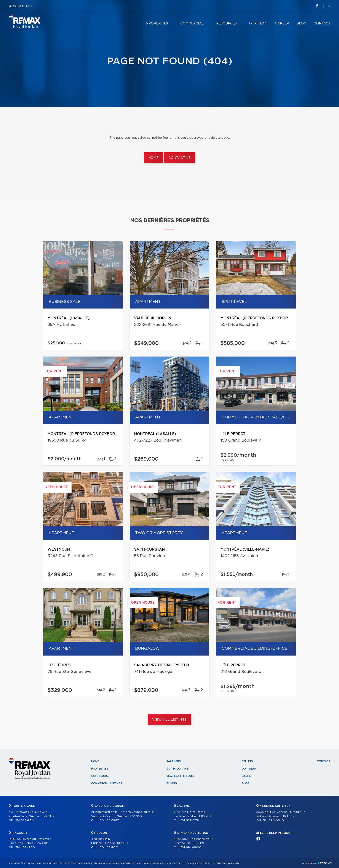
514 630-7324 (25, 821)
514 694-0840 (273, 821)
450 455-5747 (108, 821)
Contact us (180, 158)
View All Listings (169, 720)
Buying (172, 783)
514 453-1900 (25, 848)
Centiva (325, 863)
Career (282, 23)
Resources (226, 23)
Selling (247, 761)
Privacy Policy (178, 863)
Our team (258, 23)
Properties (157, 23)
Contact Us (23, 6)
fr (329, 6)
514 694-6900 (191, 848)
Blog (301, 23)
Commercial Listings (107, 783)
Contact (322, 23)
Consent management (225, 863)
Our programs (177, 769)
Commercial (192, 23)
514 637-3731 (189, 821)
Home (154, 158)
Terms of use (199, 863)
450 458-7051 (108, 848)
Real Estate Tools (181, 776)
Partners (174, 761)
